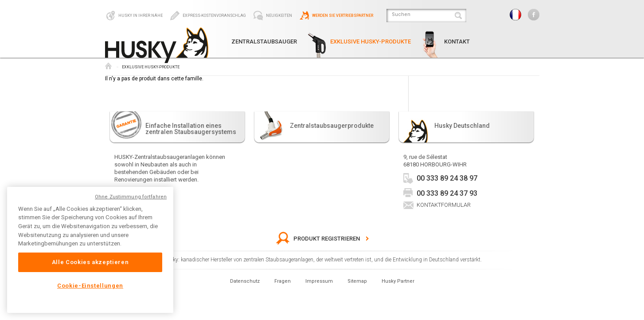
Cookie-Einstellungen (90, 286)
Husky (108, 66)
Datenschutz (245, 281)
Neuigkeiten (272, 16)
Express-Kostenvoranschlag (208, 16)
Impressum (319, 281)
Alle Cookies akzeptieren (90, 262)
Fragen (283, 281)
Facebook (534, 15)
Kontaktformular (444, 205)
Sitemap (357, 281)
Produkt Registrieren (318, 239)
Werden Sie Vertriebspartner (336, 16)
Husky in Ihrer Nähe (134, 16)
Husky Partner (398, 281)
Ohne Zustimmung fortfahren (131, 197)
